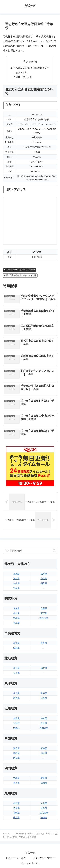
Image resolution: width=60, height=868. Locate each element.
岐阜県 (16, 693)
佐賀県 (16, 808)
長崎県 (16, 813)
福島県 (44, 583)
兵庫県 (44, 718)
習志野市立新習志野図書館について (31, 68)
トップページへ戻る (16, 858)
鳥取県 (16, 748)
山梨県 (16, 648)
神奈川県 (44, 618)
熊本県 (16, 817)
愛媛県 (44, 778)
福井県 (44, 668)
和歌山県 (44, 728)
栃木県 (16, 613)
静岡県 (16, 698)
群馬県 (16, 618)
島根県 (16, 753)
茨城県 (16, 608)
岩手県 (16, 583)
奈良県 (44, 723)
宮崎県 (44, 808)
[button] (54, 551)
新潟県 (16, 643)
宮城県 (16, 588)
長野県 (44, 643)
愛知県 (44, 693)
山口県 (44, 753)
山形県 (44, 578)
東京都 (44, 613)
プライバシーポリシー (44, 858)
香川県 (16, 783)
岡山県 (16, 758)
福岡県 (16, 803)
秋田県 (44, 574)
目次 (26, 61)
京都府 (16, 723)
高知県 (44, 783)
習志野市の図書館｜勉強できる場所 (20, 275)
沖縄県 (44, 817)
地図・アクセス (24, 77)
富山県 (16, 668)
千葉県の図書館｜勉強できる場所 (19, 269)
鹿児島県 (44, 813)
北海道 (16, 574)
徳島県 (16, 778)
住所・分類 (22, 72)
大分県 (44, 803)
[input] (30, 551)
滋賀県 (16, 718)
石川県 (16, 673)
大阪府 (16, 728)
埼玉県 (16, 623)
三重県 (44, 698)
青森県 (16, 578)
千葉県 (44, 608)
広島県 (44, 748)
